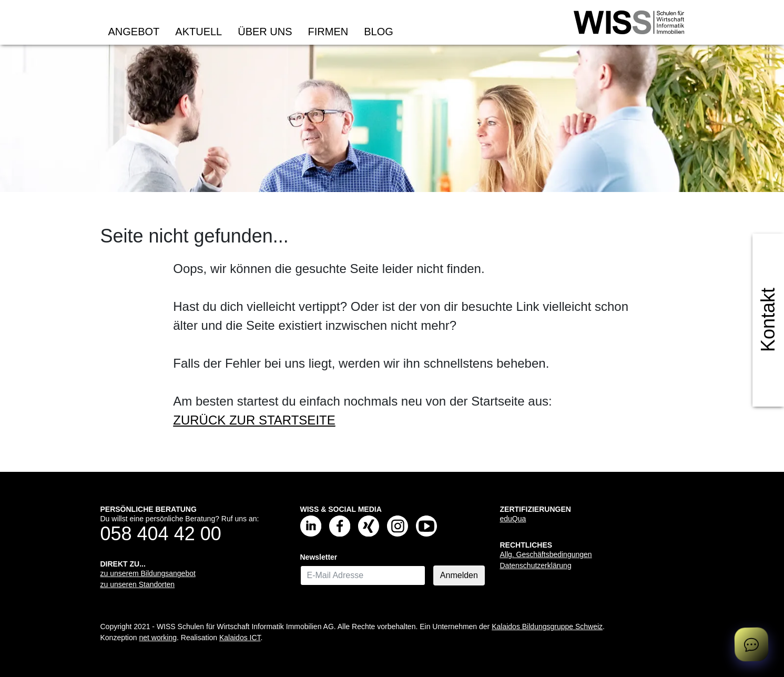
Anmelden (459, 575)
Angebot (134, 32)
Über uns (265, 32)
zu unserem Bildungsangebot (148, 573)
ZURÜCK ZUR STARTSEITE (254, 420)
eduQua (513, 519)
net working (158, 638)
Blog (379, 32)
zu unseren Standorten (138, 584)
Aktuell (198, 32)
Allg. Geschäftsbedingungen (546, 554)
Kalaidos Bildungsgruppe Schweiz (547, 627)
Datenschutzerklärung (536, 565)
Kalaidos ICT (240, 638)
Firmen (328, 32)
